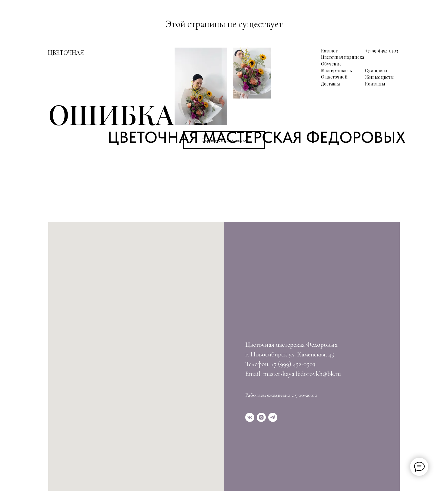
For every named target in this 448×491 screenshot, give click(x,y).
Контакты (375, 84)
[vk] (250, 417)
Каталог (329, 51)
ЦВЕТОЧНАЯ (66, 52)
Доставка (330, 84)
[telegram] (273, 417)
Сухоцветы (376, 70)
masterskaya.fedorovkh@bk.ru (302, 374)
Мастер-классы (337, 70)
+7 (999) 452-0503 (381, 51)
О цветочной (334, 77)
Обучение (331, 64)
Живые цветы (379, 77)
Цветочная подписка (343, 57)
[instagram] (261, 417)
